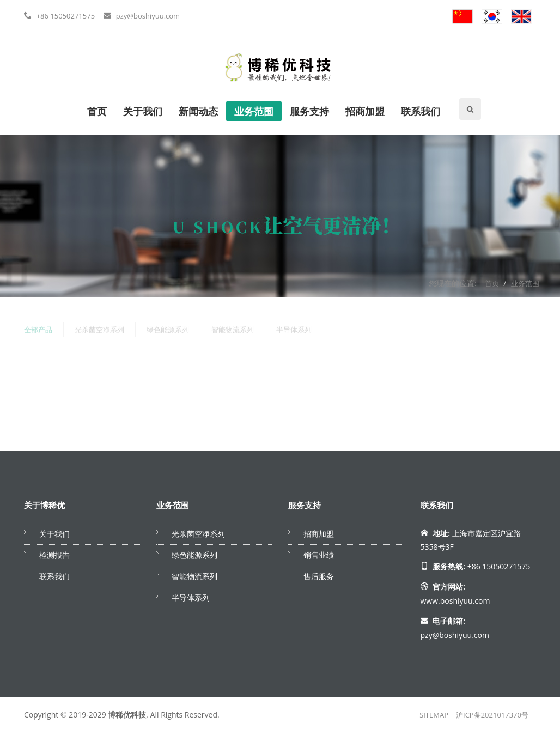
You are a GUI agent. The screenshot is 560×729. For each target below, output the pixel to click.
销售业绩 (319, 555)
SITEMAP (434, 715)
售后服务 (319, 576)
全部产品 (38, 327)
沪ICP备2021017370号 (492, 715)
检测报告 (54, 555)
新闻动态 (198, 111)
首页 (97, 111)
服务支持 (309, 111)
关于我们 (143, 111)
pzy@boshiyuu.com (148, 16)
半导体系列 (294, 327)
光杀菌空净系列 (99, 327)
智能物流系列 (233, 327)
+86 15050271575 (66, 16)
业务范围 (254, 111)
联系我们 (421, 111)
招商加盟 (365, 111)
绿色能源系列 (168, 327)
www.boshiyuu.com (455, 601)
